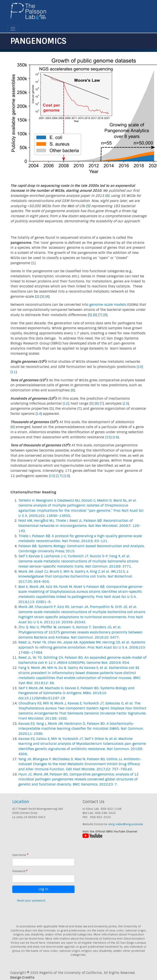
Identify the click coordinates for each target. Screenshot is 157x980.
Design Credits (22, 978)
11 (14, 372)
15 (108, 437)
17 (59, 476)
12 (66, 403)
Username (19, 855)
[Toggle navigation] (13, 29)
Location (21, 802)
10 (140, 367)
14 (39, 414)
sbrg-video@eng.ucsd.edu (126, 824)
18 (67, 476)
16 (116, 437)
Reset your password (31, 901)
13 (126, 403)
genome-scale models (108, 305)
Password (19, 871)
